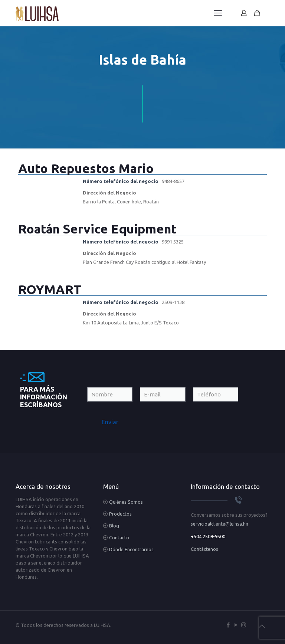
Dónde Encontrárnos (131, 549)
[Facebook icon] (228, 625)
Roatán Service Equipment (97, 229)
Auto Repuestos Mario (86, 168)
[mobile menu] (218, 13)
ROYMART (50, 289)
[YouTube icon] (236, 625)
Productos (120, 514)
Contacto (119, 537)
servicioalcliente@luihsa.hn (220, 524)
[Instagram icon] (244, 625)
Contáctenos (204, 549)
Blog (114, 526)
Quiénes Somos (126, 502)
